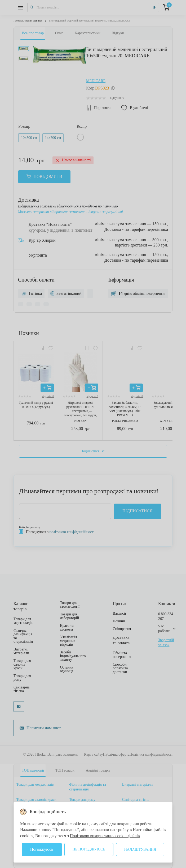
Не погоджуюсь (89, 849)
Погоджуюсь (42, 849)
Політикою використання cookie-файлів (106, 836)
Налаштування (140, 850)
